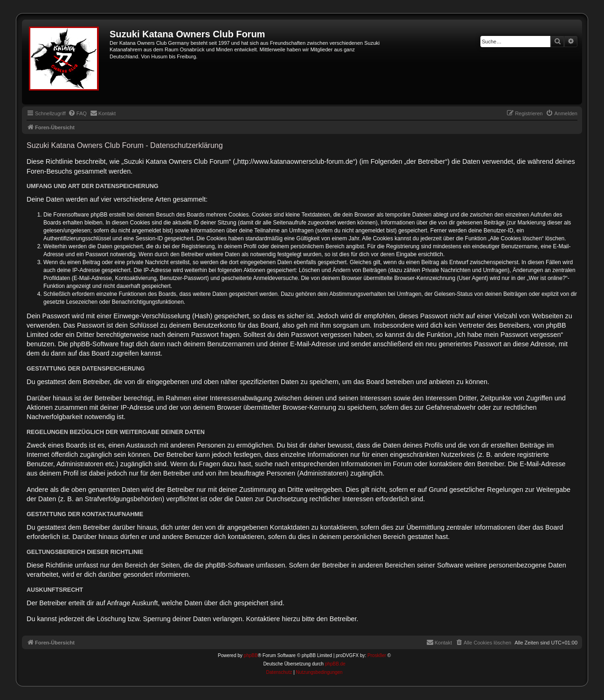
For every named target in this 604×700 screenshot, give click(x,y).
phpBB (251, 655)
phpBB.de (335, 664)
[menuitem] (77, 113)
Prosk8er (377, 655)
